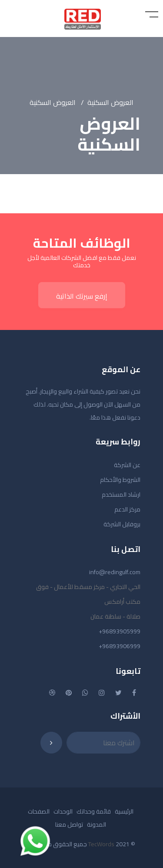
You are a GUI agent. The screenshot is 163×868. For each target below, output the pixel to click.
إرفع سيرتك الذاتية (82, 296)
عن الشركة (127, 465)
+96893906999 (120, 646)
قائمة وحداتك (94, 811)
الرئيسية (124, 811)
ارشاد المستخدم (121, 495)
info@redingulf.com (115, 572)
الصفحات (39, 811)
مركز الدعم (127, 509)
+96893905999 (120, 631)
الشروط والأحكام (120, 480)
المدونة (96, 824)
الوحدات (63, 811)
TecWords (101, 844)
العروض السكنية (110, 102)
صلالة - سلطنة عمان (115, 616)
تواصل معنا (69, 824)
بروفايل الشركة (122, 524)
